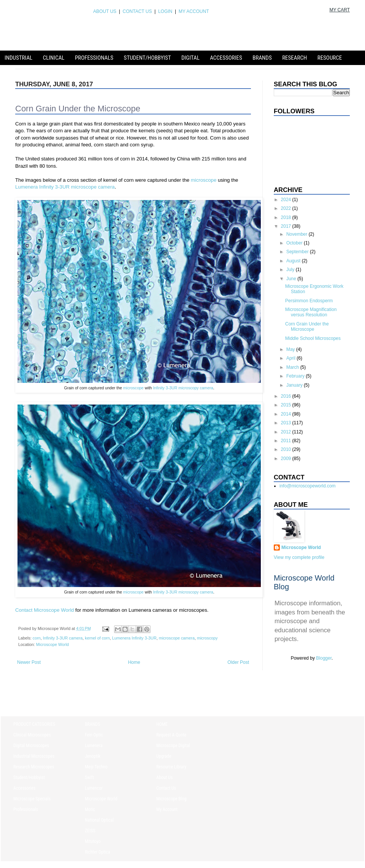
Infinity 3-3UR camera (63, 638)
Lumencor (94, 788)
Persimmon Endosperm (309, 301)
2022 (287, 208)
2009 (287, 459)
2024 (287, 200)
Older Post (238, 662)
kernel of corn (97, 638)
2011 (287, 441)
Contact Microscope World (44, 610)
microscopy (207, 638)
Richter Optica (98, 852)
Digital (190, 58)
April (291, 358)
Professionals (94, 58)
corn (37, 638)
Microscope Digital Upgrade (173, 751)
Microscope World (52, 644)
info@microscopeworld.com (308, 486)
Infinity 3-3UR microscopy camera (183, 388)
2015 (287, 405)
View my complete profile (299, 557)
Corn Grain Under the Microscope (307, 327)
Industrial (18, 58)
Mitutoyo (93, 841)
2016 (287, 396)
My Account (167, 809)
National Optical (99, 820)
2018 (287, 217)
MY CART (340, 10)
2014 (287, 414)
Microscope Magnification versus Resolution (311, 312)
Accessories (226, 58)
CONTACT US (137, 11)
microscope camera (177, 638)
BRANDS (92, 724)
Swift (89, 778)
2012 (287, 432)
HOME (162, 724)
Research (294, 58)
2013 (287, 423)
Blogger (324, 658)
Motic (90, 809)
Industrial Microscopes (34, 756)
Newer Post (29, 662)
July (291, 270)
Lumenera (94, 746)
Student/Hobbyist (148, 58)
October (295, 243)
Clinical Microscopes (32, 735)
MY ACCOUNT (192, 11)
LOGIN (165, 11)
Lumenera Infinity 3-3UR (134, 638)
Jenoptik (93, 756)
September (298, 252)
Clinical (54, 58)
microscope (204, 180)
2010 (287, 449)
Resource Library (171, 767)
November (298, 234)
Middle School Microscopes (313, 338)
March (293, 367)
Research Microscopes (34, 767)
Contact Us (166, 788)
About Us (164, 778)
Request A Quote (171, 735)
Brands (262, 58)
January (295, 385)
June (292, 279)
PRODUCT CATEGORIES (34, 724)
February (296, 376)
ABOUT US (105, 11)
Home (134, 662)
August (294, 261)
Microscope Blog (171, 799)
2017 (287, 226)
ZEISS (90, 831)
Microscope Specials (32, 799)
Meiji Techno (96, 767)
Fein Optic (94, 735)
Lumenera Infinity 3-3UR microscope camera (65, 187)
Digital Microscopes (31, 746)
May (291, 349)
